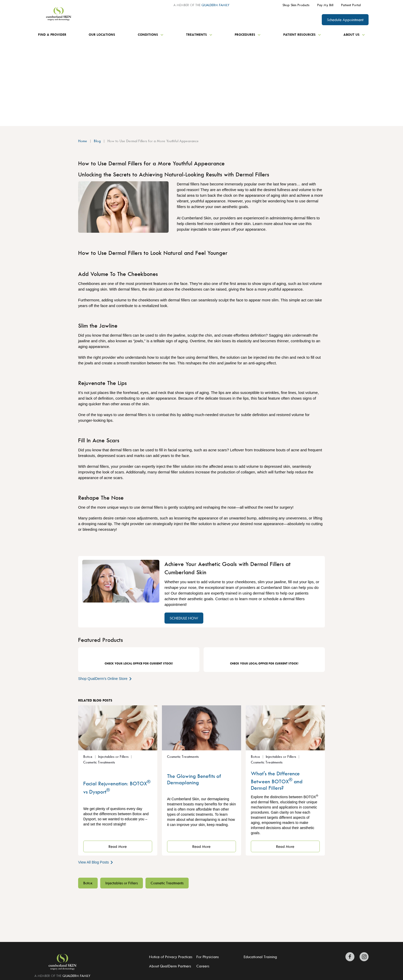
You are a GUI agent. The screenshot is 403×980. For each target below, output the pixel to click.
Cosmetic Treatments (167, 883)
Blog (97, 141)
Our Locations (102, 34)
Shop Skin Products (296, 5)
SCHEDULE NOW (184, 618)
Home (83, 141)
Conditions (151, 34)
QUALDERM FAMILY (216, 5)
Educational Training (260, 957)
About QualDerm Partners (170, 966)
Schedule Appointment (345, 20)
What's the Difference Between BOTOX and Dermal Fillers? (277, 781)
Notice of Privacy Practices (171, 957)
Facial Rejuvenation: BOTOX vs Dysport (117, 787)
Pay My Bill (325, 5)
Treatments (199, 34)
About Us (354, 34)
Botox (88, 883)
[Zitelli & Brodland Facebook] (351, 957)
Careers (203, 966)
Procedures (248, 34)
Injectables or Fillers (122, 883)
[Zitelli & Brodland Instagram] (363, 957)
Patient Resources (302, 34)
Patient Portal (351, 5)
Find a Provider (52, 34)
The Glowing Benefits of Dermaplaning (194, 779)
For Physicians (208, 957)
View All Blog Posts (96, 862)
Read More (118, 846)
